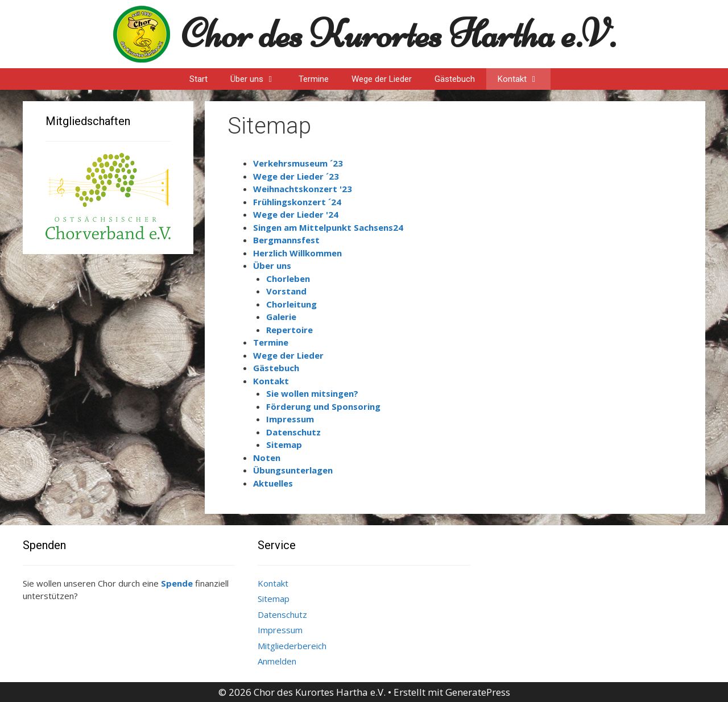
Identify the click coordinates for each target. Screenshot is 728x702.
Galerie (281, 317)
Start (198, 79)
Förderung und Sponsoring (323, 406)
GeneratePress (478, 692)
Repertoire (289, 330)
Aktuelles (273, 483)
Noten (267, 458)
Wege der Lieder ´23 (296, 176)
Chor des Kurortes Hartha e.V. (398, 34)
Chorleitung (291, 304)
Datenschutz (293, 432)
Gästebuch (455, 79)
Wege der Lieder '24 (296, 214)
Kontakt (524, 79)
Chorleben (288, 279)
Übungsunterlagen (293, 470)
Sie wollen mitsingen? (312, 393)
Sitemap (284, 445)
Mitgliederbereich (292, 646)
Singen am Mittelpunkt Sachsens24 (328, 227)
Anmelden (277, 661)
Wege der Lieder (382, 79)
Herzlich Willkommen (297, 253)
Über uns (259, 79)
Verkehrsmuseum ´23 (298, 163)
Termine (314, 79)
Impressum (290, 419)
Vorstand (286, 291)
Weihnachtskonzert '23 (303, 189)
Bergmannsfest (286, 240)
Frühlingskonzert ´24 (297, 202)
